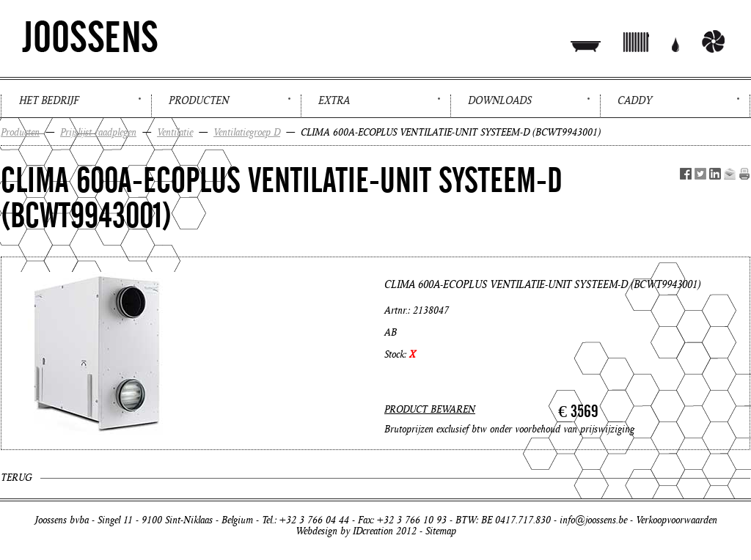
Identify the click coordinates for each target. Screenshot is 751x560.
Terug (16, 478)
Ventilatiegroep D (247, 132)
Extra (334, 100)
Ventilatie (175, 132)
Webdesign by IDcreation (344, 531)
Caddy (635, 100)
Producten (199, 100)
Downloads (500, 100)
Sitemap (441, 531)
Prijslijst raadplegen (98, 132)
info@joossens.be (593, 520)
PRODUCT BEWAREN (430, 409)
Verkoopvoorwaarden (677, 520)
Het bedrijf (49, 100)
